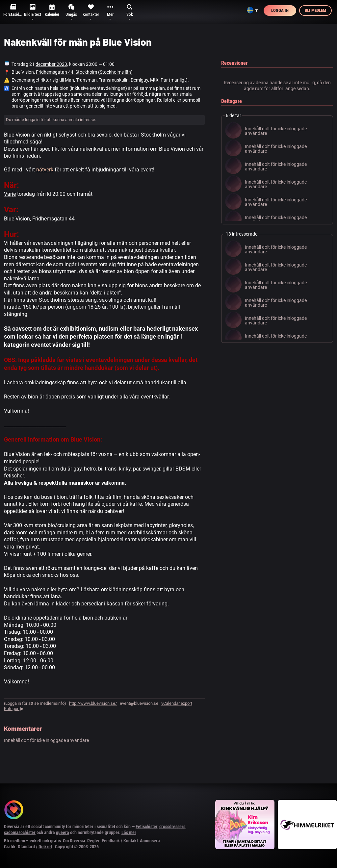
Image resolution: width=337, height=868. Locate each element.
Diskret (45, 847)
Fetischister (146, 827)
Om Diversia (74, 841)
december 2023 (51, 64)
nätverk (45, 170)
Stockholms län (115, 72)
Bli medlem (315, 10)
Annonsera (150, 841)
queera (63, 832)
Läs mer (129, 832)
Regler (93, 841)
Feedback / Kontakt (120, 841)
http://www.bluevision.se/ (93, 703)
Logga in (280, 10)
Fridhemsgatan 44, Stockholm (66, 72)
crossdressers (172, 827)
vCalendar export (177, 703)
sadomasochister (20, 832)
